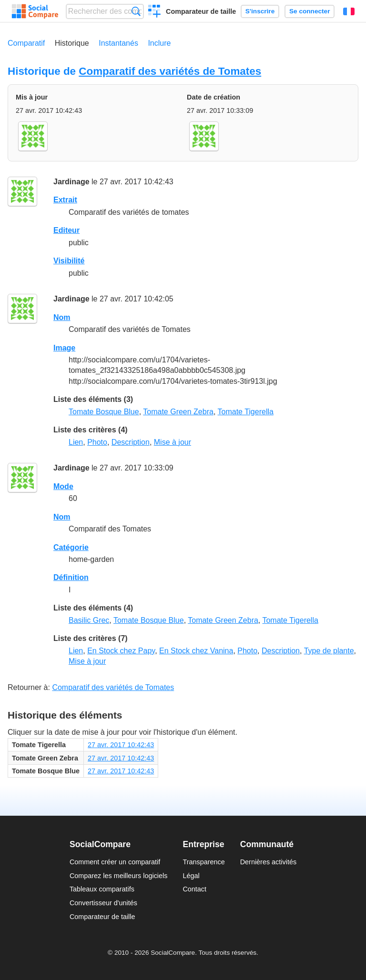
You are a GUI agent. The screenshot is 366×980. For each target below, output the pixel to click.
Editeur (66, 230)
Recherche (136, 11)
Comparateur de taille (201, 11)
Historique (72, 43)
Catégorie (71, 547)
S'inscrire (260, 11)
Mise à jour (173, 442)
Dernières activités (268, 862)
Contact (194, 889)
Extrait (65, 200)
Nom (62, 317)
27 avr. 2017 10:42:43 (121, 745)
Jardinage (71, 182)
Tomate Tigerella (246, 412)
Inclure (159, 43)
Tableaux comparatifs (102, 889)
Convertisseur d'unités (103, 903)
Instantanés (118, 43)
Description (131, 442)
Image (64, 348)
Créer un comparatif (155, 12)
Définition (71, 577)
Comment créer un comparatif (115, 862)
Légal (191, 876)
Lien (76, 442)
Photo (97, 442)
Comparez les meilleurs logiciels (119, 876)
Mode (63, 486)
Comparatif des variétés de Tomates (170, 71)
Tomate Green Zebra (178, 412)
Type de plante (329, 651)
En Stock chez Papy (121, 651)
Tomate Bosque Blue (104, 412)
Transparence (203, 862)
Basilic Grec (89, 620)
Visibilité (69, 261)
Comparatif (26, 43)
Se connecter (310, 11)
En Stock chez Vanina (196, 651)
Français (349, 11)
